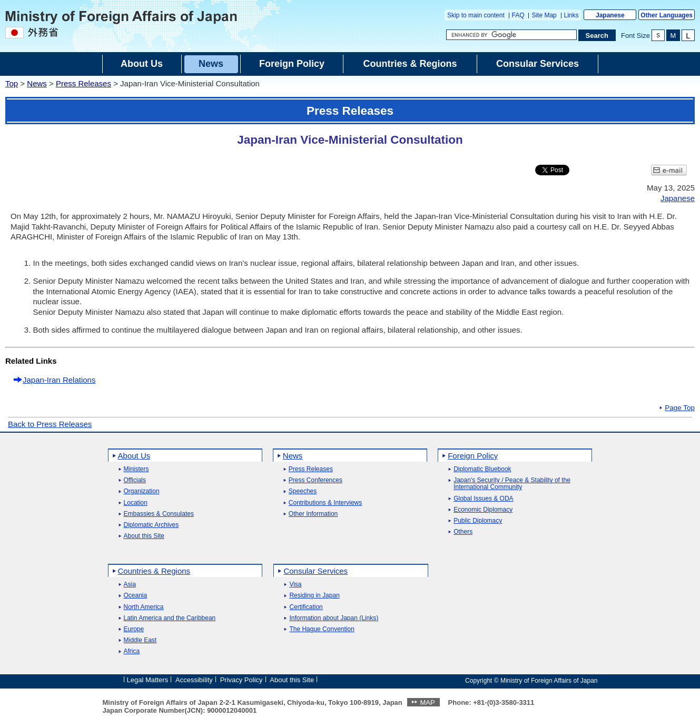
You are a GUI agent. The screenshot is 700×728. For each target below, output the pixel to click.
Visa (295, 585)
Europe (134, 629)
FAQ (518, 15)
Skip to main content (476, 15)
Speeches (303, 491)
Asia (130, 585)
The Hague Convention (322, 629)
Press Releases (83, 83)
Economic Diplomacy (483, 510)
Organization (142, 491)
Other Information (313, 514)
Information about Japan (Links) (334, 618)
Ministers (136, 469)
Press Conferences (316, 480)
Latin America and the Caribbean (170, 618)
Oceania (136, 596)
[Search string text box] (511, 35)
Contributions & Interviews (325, 503)
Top (12, 83)
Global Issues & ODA (483, 499)
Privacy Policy (241, 680)
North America (144, 607)
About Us (134, 456)
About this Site (144, 536)
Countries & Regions (154, 571)
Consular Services (316, 571)
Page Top (680, 408)
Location (136, 503)
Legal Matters (148, 680)
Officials (135, 480)
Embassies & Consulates (159, 514)
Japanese (610, 15)
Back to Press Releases (50, 424)
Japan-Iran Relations (59, 380)
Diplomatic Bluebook (482, 469)
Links (571, 15)
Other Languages (667, 15)
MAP (427, 702)
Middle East (140, 640)
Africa (132, 651)
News (37, 83)
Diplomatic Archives (151, 525)
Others (463, 532)
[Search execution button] (597, 35)
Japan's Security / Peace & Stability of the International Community (512, 484)
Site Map (544, 15)
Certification (306, 607)
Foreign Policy (473, 456)
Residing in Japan (314, 596)
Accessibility (194, 680)
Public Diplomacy (478, 521)
